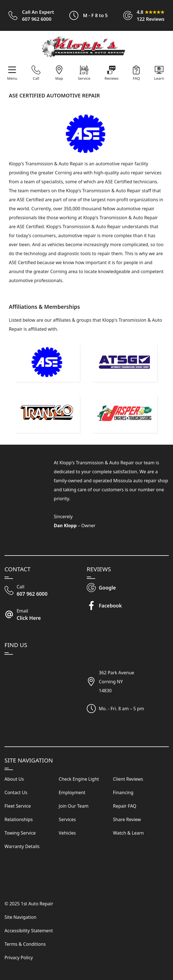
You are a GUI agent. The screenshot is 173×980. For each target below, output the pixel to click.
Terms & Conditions (25, 944)
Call (36, 78)
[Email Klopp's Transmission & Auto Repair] (46, 615)
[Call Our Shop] (46, 591)
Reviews (111, 78)
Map (59, 78)
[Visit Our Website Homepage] (86, 48)
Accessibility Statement (29, 931)
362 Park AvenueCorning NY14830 (117, 682)
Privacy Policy (19, 958)
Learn (159, 78)
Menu (12, 78)
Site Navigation (21, 917)
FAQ (136, 78)
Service (84, 78)
